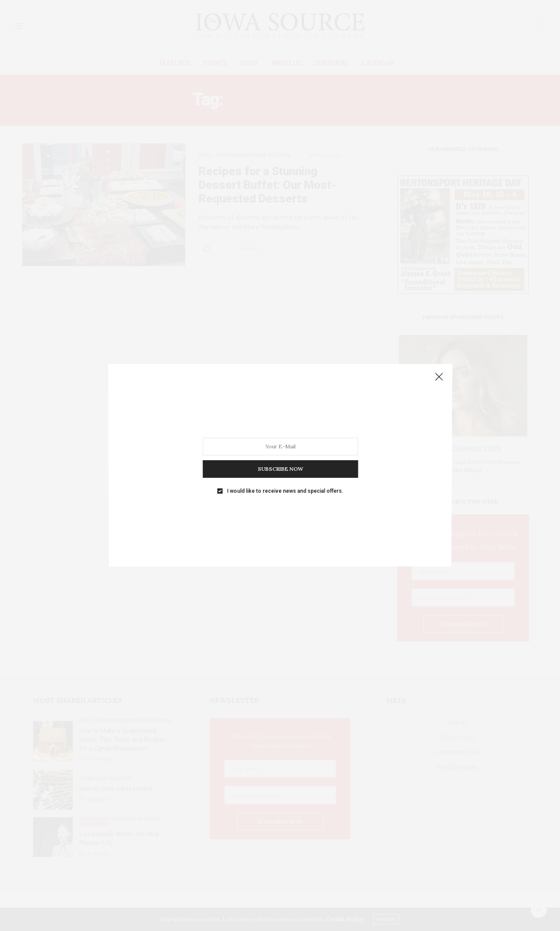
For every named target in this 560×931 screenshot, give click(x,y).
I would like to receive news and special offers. (285, 481)
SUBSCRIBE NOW (280, 462)
